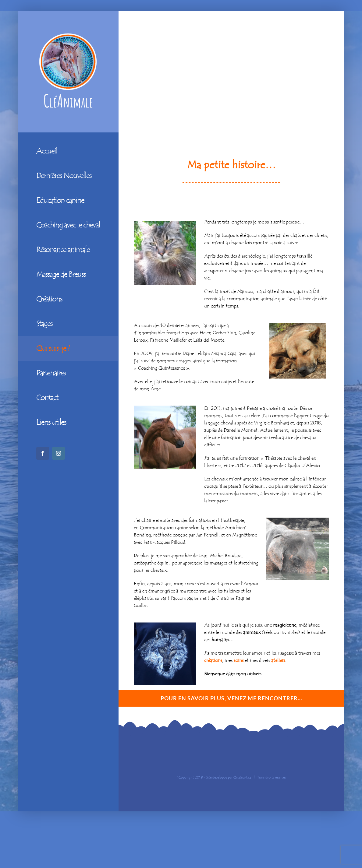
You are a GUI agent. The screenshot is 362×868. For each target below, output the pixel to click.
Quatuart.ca (242, 777)
